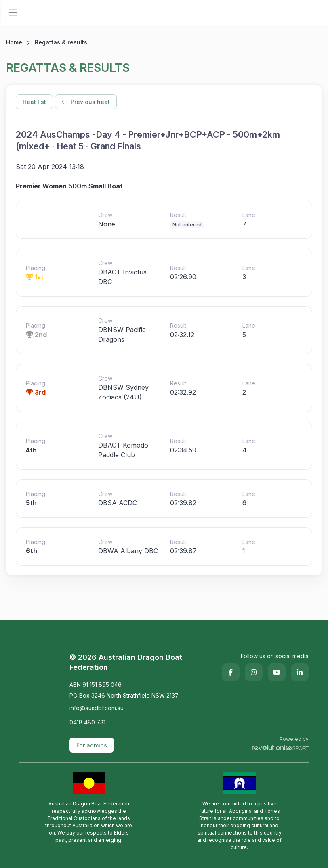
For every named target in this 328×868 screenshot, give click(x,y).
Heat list (34, 102)
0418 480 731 (87, 722)
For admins (92, 745)
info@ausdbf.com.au (97, 708)
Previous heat (86, 102)
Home (14, 42)
